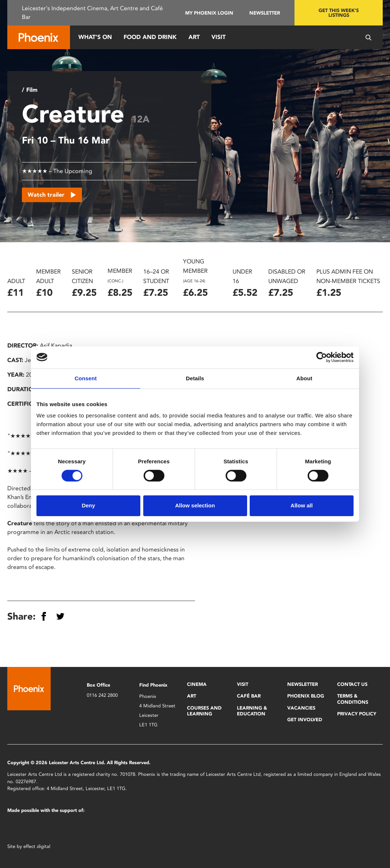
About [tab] (304, 378)
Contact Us (352, 684)
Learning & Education (252, 711)
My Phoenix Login (209, 13)
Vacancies (301, 708)
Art (194, 37)
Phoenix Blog (306, 696)
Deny (88, 505)
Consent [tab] (86, 378)
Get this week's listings (339, 13)
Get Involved (305, 720)
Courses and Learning (204, 711)
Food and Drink (150, 37)
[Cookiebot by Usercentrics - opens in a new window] (322, 357)
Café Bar (249, 696)
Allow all (302, 505)
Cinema (197, 684)
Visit (219, 37)
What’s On (95, 37)
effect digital (37, 846)
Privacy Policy (357, 714)
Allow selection (195, 505)
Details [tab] (195, 378)
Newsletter (265, 13)
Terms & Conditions (353, 699)
